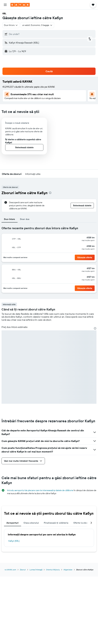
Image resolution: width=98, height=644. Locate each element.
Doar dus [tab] (25, 219)
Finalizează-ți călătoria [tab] (56, 523)
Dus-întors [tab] (10, 219)
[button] (5, 5)
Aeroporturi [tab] (13, 523)
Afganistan (68, 570)
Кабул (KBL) (14, 541)
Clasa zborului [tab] (31, 523)
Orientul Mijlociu (53, 570)
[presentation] (50, 193)
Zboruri (23, 570)
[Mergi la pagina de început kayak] (20, 5)
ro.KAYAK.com (10, 570)
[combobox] (11, 25)
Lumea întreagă (36, 570)
